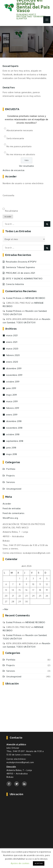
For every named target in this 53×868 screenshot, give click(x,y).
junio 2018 (11, 448)
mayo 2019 (12, 395)
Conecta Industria (15, 284)
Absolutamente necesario (20, 130)
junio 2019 (11, 388)
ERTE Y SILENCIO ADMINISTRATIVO (24, 279)
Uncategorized (14, 489)
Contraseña (8, 195)
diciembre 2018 (14, 421)
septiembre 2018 (15, 441)
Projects (11, 476)
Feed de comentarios (14, 513)
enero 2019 (12, 415)
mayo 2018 (12, 454)
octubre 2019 (13, 382)
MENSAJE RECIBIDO (35, 298)
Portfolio (11, 469)
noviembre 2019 (14, 375)
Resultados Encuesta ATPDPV (21, 262)
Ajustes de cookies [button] (20, 863)
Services (11, 482)
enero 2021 (12, 342)
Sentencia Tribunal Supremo (20, 267)
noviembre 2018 (14, 428)
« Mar (6, 609)
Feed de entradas (12, 508)
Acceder (8, 217)
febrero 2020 (13, 355)
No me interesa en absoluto (21, 154)
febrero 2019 (13, 408)
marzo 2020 (12, 349)
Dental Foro (9, 88)
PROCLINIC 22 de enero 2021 (20, 273)
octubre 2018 (13, 434)
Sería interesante (15, 138)
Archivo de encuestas (14, 170)
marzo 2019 (12, 401)
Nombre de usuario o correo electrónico (23, 183)
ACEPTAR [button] (39, 863)
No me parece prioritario (19, 146)
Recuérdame (12, 211)
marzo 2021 (12, 335)
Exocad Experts (11, 66)
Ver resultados (27, 166)
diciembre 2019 (14, 368)
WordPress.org (10, 518)
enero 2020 (12, 362)
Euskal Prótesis (14, 298)
